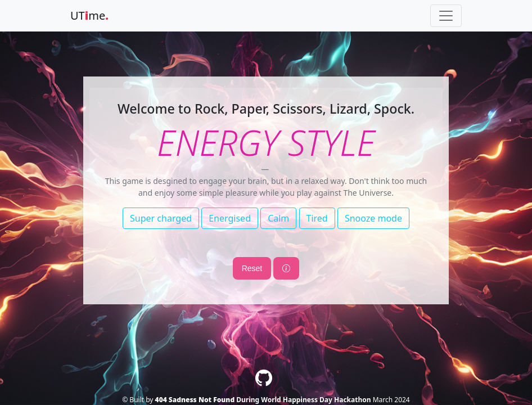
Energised (230, 218)
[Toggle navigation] (446, 16)
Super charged (161, 218)
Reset (252, 268)
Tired (317, 218)
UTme (89, 15)
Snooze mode (373, 218)
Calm (278, 218)
